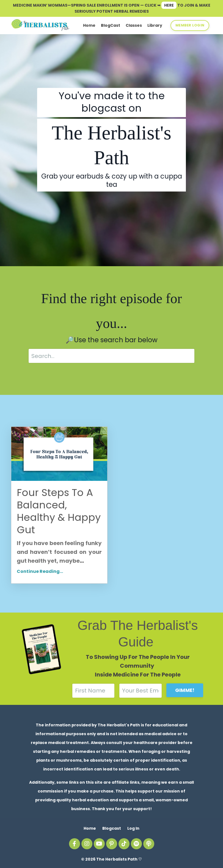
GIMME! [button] (185, 690)
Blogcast (112, 828)
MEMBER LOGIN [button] (190, 25)
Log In (133, 828)
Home (89, 25)
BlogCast (111, 25)
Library (155, 25)
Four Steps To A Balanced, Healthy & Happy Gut (59, 511)
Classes (134, 25)
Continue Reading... (40, 571)
